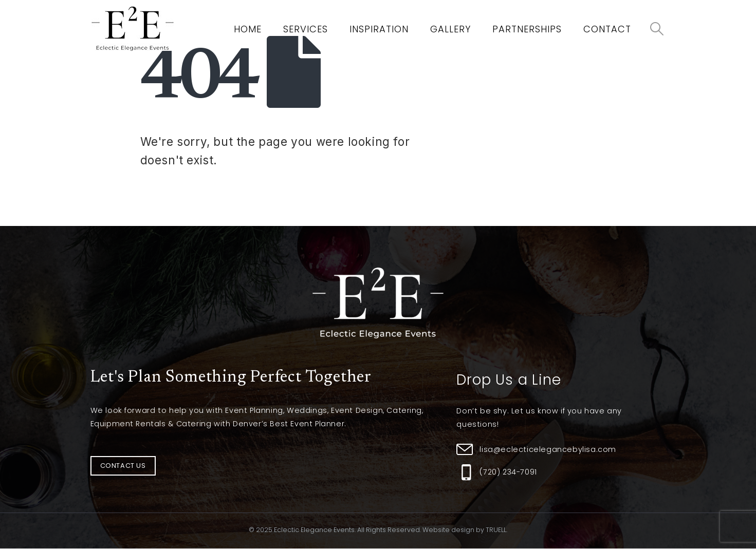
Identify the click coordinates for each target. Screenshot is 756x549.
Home (248, 29)
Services (306, 29)
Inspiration (379, 29)
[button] (123, 466)
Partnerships (527, 29)
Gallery (450, 29)
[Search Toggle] (657, 29)
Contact (607, 29)
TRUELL (496, 530)
